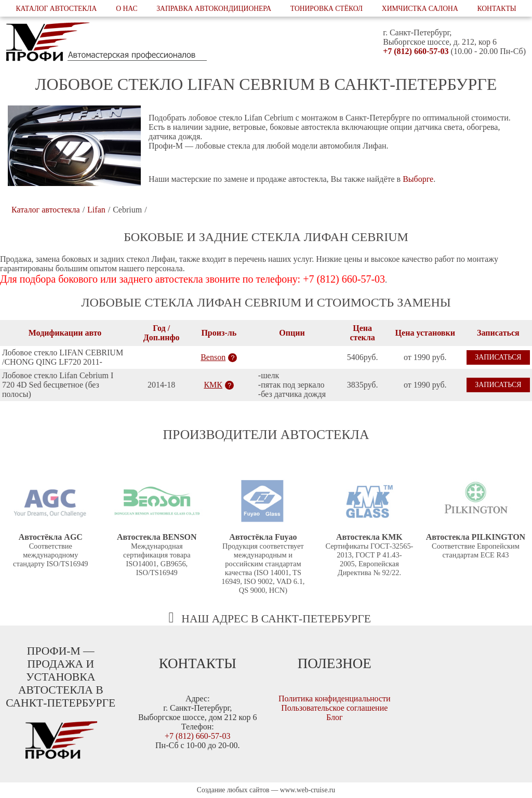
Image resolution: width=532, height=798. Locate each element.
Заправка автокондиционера (214, 9)
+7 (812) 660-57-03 (416, 51)
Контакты (497, 9)
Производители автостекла (266, 435)
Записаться (498, 357)
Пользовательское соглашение (334, 708)
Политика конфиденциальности (335, 699)
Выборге (418, 179)
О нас (127, 9)
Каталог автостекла (56, 9)
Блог (335, 717)
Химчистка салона (420, 9)
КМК (213, 385)
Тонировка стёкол (327, 9)
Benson (213, 357)
